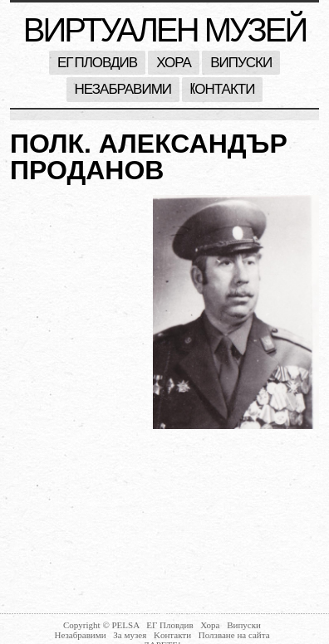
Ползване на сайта (234, 635)
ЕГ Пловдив (97, 63)
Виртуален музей (164, 30)
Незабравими (123, 90)
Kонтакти (222, 90)
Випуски (241, 63)
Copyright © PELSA (102, 625)
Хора (174, 63)
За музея (131, 635)
